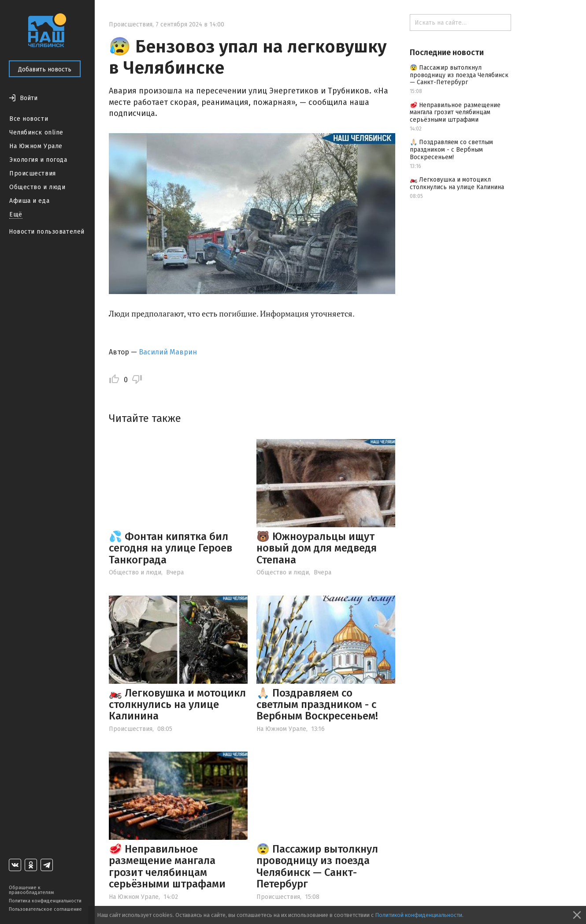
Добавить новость (45, 69)
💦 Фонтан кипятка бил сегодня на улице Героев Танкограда (171, 548)
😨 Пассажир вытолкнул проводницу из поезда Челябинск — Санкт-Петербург (317, 866)
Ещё (16, 214)
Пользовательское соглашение (45, 909)
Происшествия (33, 173)
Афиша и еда (29, 201)
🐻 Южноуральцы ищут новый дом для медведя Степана (317, 548)
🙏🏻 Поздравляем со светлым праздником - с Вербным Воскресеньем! (317, 705)
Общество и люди (37, 187)
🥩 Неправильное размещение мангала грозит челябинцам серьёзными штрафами (167, 866)
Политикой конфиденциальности (419, 915)
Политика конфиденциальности (45, 901)
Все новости (29, 119)
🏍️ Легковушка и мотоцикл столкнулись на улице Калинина (177, 705)
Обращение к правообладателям (31, 890)
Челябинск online (36, 132)
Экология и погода (38, 160)
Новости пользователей (47, 232)
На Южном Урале (36, 146)
